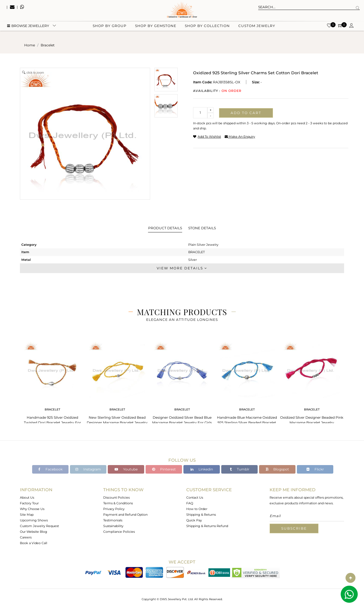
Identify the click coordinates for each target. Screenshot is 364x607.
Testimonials (113, 520)
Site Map (27, 515)
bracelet (48, 45)
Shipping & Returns (201, 515)
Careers (26, 537)
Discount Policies (116, 497)
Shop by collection (207, 29)
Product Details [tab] (165, 228)
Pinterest (164, 469)
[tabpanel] (52, 384)
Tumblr (240, 469)
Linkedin (202, 469)
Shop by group (110, 29)
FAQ (190, 503)
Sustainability (113, 526)
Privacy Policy (114, 509)
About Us (27, 497)
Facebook (50, 469)
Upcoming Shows (34, 520)
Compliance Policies (119, 532)
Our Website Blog (34, 532)
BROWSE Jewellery (28, 29)
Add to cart (246, 113)
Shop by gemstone (156, 29)
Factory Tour (29, 503)
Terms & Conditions (118, 503)
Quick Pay (194, 520)
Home (30, 45)
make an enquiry (240, 137)
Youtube (126, 469)
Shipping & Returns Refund (207, 526)
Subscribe (294, 528)
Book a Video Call (34, 543)
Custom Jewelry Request (39, 526)
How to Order (197, 509)
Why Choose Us (32, 509)
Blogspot (277, 469)
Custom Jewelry (257, 29)
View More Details (182, 268)
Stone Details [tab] (202, 228)
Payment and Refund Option (125, 515)
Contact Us (195, 497)
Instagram (88, 469)
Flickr (315, 469)
